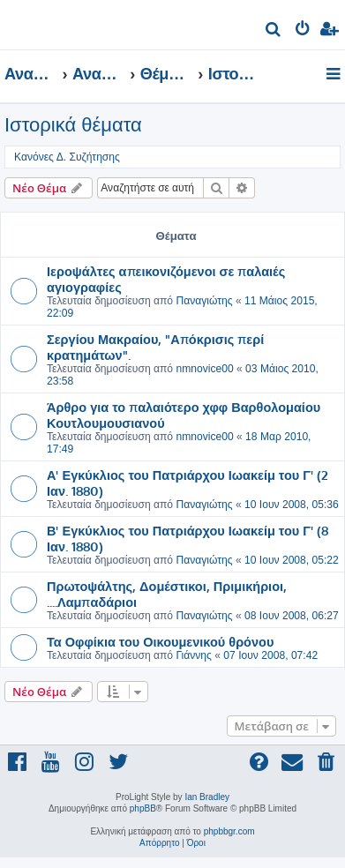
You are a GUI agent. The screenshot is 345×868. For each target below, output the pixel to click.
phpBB (143, 808)
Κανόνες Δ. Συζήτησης (67, 157)
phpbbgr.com (229, 831)
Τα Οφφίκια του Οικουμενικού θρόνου (160, 641)
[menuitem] (274, 31)
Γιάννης (193, 655)
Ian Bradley (207, 797)
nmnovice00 (204, 369)
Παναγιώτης (204, 301)
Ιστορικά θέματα (73, 125)
